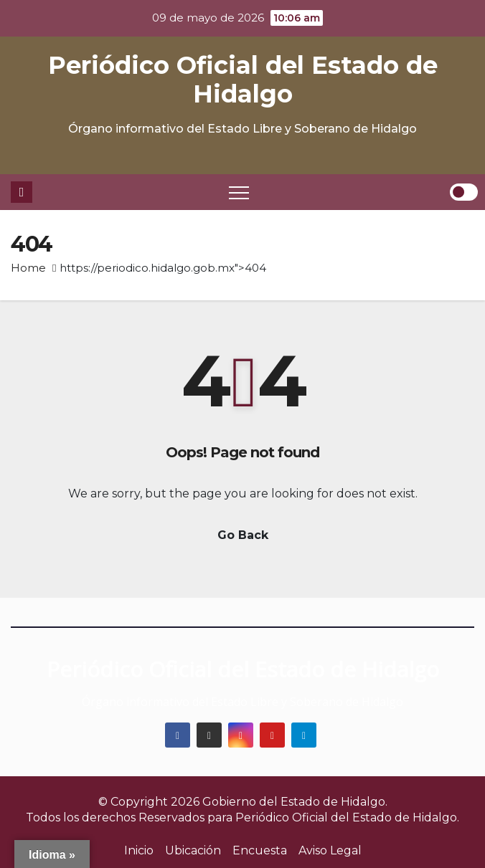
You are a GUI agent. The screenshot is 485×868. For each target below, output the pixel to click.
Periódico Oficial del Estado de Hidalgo (243, 80)
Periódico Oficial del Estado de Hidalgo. (347, 817)
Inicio (139, 850)
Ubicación (193, 850)
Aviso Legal (330, 850)
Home (28, 268)
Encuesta (260, 850)
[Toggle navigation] (239, 192)
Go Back (243, 535)
